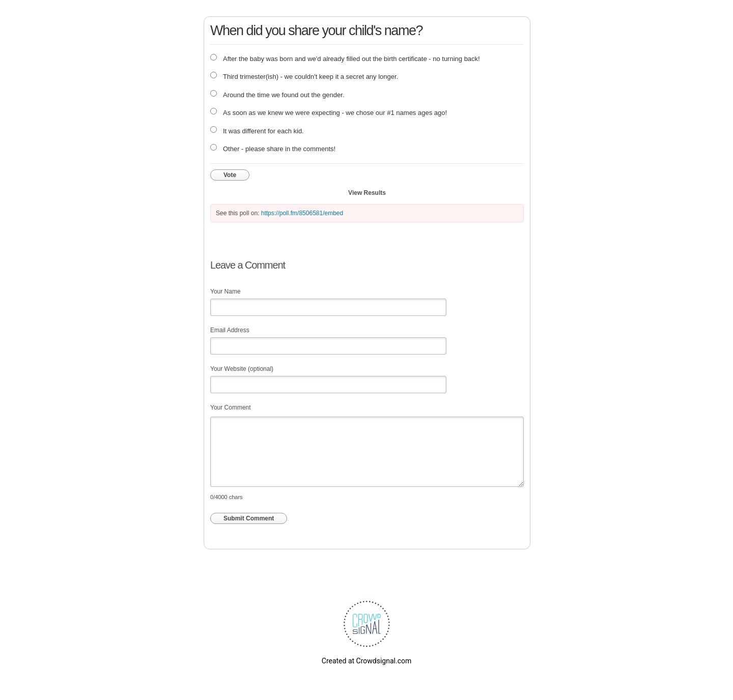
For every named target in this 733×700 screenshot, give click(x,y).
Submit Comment (249, 518)
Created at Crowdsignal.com (366, 661)
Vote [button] (230, 175)
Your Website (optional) (242, 369)
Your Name (225, 291)
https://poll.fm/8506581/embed (302, 213)
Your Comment (231, 407)
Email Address (230, 330)
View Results (367, 193)
